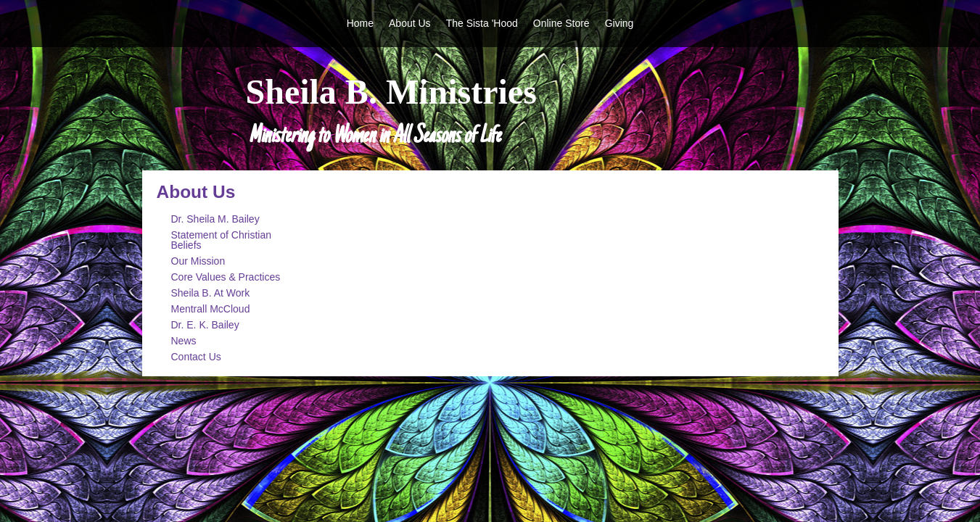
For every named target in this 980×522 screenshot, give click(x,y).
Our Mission (198, 261)
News (184, 341)
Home (360, 23)
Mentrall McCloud (211, 309)
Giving (619, 23)
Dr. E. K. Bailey (205, 325)
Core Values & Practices (226, 277)
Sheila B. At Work (211, 293)
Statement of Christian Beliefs (222, 240)
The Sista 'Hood (482, 23)
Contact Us (196, 357)
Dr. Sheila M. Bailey (215, 219)
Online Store (561, 23)
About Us (410, 23)
